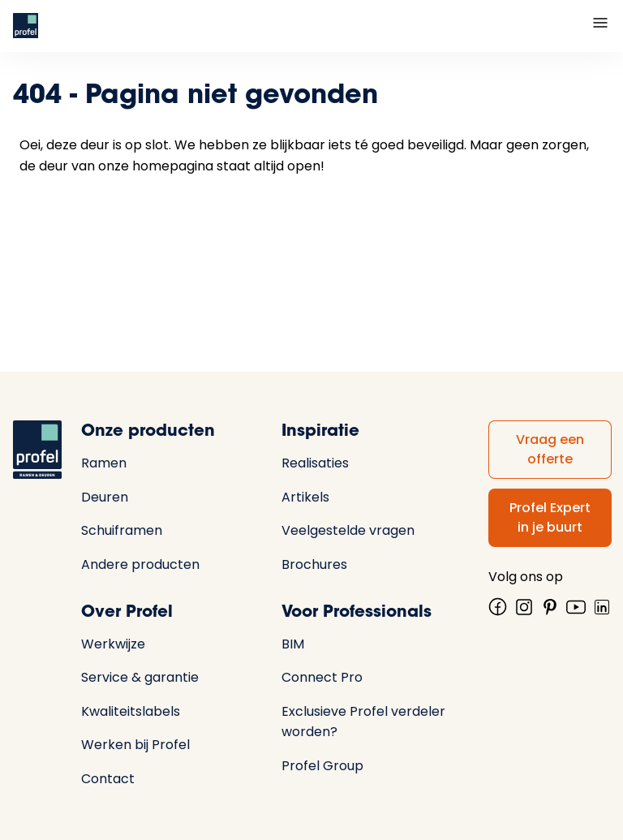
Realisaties (315, 463)
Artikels (305, 497)
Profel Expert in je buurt (550, 517)
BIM (293, 644)
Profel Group (322, 766)
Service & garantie (140, 677)
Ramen (104, 463)
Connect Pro (322, 677)
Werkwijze (113, 644)
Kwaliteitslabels (131, 711)
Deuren (105, 497)
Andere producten (140, 564)
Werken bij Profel (135, 745)
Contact (108, 779)
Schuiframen (122, 530)
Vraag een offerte (550, 449)
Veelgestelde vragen (348, 530)
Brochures (314, 564)
